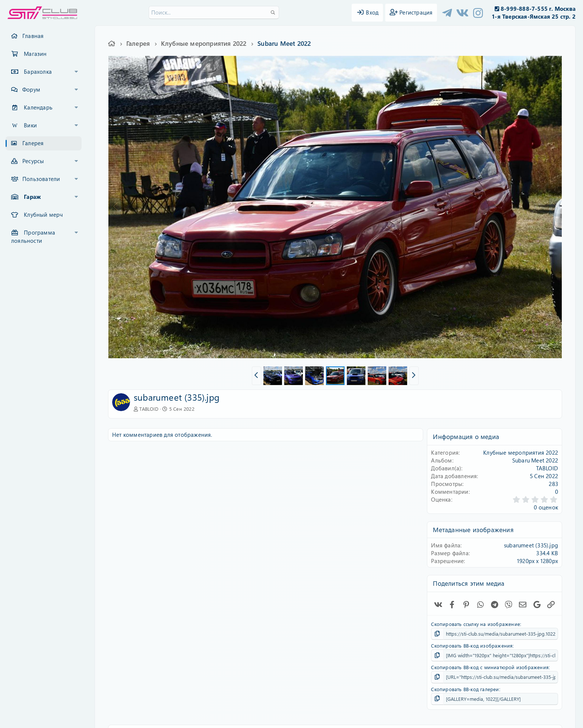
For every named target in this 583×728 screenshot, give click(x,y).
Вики (30, 125)
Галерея (33, 143)
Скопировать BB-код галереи (465, 689)
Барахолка (38, 71)
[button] (76, 72)
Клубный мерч (43, 214)
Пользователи (41, 179)
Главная (33, 36)
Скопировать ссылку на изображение (476, 624)
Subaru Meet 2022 (535, 460)
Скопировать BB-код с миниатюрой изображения (490, 667)
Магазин (35, 54)
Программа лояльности (33, 236)
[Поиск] (214, 12)
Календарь (38, 107)
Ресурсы (33, 161)
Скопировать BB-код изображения (472, 646)
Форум (31, 89)
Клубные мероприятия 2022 (521, 452)
